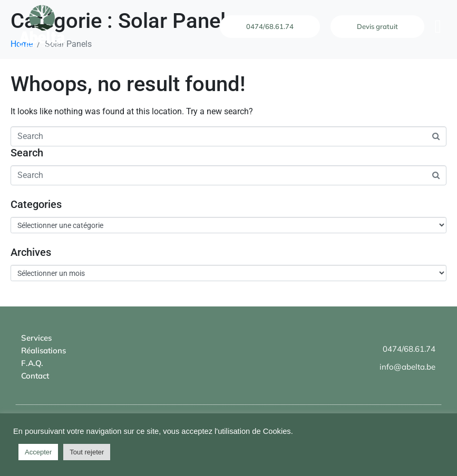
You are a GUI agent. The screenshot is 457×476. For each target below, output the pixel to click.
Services (36, 338)
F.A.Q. (32, 363)
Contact (35, 376)
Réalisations (43, 350)
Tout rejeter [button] (87, 452)
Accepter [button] (38, 452)
